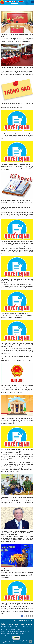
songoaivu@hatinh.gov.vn (6, 635)
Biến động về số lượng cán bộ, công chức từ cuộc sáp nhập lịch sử (16, 418)
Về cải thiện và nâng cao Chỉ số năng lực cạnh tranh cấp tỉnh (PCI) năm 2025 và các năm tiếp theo (17, 208)
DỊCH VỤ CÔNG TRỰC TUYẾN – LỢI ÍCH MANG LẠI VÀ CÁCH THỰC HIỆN (17, 357)
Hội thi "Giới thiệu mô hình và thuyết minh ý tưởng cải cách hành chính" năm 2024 (17, 570)
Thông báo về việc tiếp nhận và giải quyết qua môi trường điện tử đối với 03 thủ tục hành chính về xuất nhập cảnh (17, 104)
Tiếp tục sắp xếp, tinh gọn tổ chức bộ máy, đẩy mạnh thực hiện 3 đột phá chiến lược (17, 35)
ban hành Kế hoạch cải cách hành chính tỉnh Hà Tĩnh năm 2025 (16, 200)
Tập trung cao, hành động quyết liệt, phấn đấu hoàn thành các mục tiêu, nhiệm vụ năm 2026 (17, 68)
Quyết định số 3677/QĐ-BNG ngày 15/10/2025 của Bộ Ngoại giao (16, 133)
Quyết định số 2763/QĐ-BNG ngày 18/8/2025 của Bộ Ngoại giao (16, 164)
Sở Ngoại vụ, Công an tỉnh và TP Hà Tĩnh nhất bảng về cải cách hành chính (17, 498)
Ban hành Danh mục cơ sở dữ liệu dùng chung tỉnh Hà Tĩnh (14, 314)
